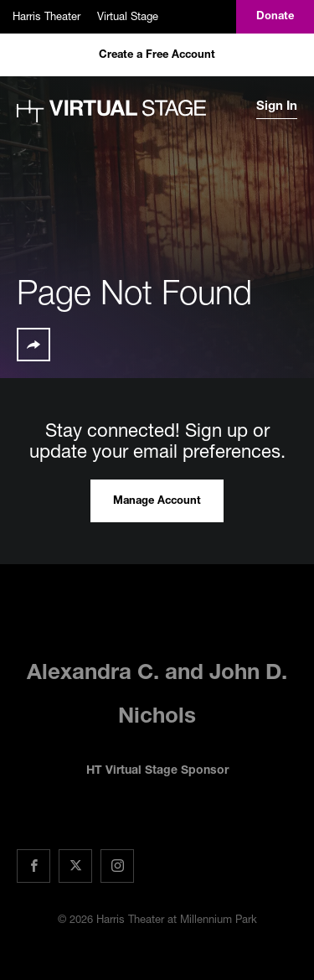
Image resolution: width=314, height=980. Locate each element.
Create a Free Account (157, 56)
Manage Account (157, 502)
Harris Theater (46, 16)
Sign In (277, 107)
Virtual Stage (128, 16)
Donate (275, 17)
